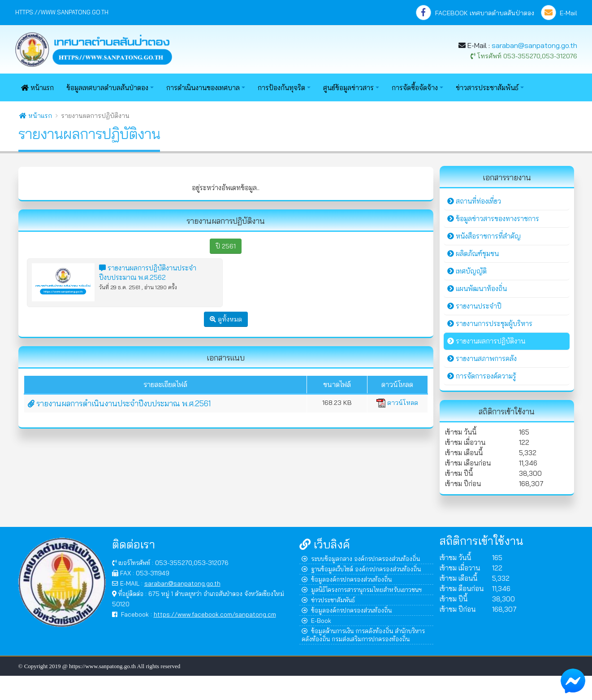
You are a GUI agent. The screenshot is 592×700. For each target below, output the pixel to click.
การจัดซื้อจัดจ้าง (415, 88)
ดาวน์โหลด (397, 403)
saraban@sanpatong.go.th (534, 45)
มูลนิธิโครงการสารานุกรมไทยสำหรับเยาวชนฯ (362, 589)
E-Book (316, 620)
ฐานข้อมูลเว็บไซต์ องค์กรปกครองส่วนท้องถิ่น (361, 569)
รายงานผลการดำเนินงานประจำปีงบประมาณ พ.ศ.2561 (119, 403)
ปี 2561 (226, 246)
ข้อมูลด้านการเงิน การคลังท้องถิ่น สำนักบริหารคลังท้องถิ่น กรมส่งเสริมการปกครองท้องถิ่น (363, 635)
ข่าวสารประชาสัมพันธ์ (487, 88)
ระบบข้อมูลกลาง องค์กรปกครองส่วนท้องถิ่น (361, 559)
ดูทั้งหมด (226, 319)
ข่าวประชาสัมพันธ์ (328, 600)
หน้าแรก (37, 88)
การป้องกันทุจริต (281, 88)
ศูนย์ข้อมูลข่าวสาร (348, 88)
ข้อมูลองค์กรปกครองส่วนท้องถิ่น (347, 579)
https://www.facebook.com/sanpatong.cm (215, 614)
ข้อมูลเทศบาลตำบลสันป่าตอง (107, 88)
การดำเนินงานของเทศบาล (203, 88)
